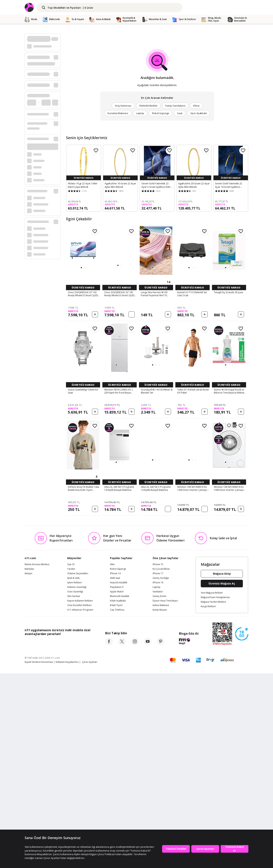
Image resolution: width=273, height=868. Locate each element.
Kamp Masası (160, 804)
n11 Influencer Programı (80, 804)
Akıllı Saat (115, 773)
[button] (81, 268)
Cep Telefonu (117, 804)
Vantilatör (158, 786)
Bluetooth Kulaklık (120, 791)
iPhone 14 (115, 768)
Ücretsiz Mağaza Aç (222, 778)
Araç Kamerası (123, 106)
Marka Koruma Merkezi (37, 759)
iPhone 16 (158, 777)
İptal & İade (73, 773)
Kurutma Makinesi (118, 113)
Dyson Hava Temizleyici (165, 795)
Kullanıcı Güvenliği (77, 782)
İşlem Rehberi (75, 777)
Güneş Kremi (159, 791)
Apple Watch (117, 786)
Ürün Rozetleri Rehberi (79, 800)
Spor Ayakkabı (199, 113)
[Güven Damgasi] (242, 829)
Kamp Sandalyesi (175, 106)
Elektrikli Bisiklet (148, 106)
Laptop (140, 113)
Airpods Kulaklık (119, 777)
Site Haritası (74, 791)
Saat (180, 113)
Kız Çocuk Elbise (161, 764)
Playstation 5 (117, 782)
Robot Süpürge (161, 113)
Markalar (29, 764)
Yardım (71, 764)
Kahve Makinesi (161, 800)
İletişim (28, 768)
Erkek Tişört (116, 800)
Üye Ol (71, 759)
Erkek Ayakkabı (118, 795)
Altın (112, 759)
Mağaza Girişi (222, 768)
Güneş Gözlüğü (161, 773)
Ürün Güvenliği (75, 786)
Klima (196, 106)
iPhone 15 (158, 759)
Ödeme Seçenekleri (78, 768)
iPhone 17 (158, 768)
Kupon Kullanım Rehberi (80, 795)
